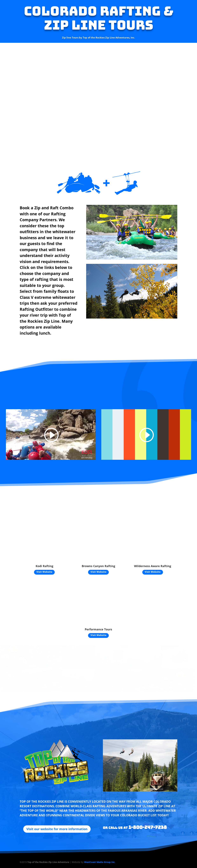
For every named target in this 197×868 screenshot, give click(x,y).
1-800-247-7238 (148, 827)
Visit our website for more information (57, 829)
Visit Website (44, 572)
